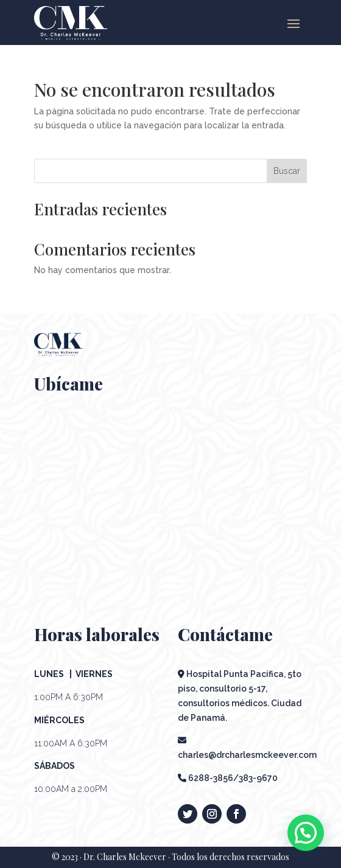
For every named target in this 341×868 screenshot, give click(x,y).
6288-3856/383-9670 (228, 778)
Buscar (287, 171)
